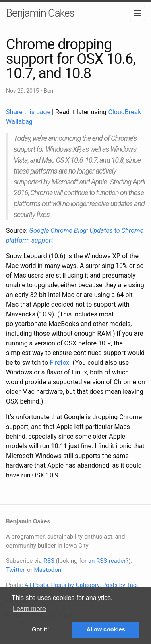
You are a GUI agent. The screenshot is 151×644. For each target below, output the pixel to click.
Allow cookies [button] (106, 629)
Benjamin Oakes (40, 13)
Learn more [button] (29, 609)
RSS (49, 561)
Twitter (15, 570)
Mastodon (48, 570)
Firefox (59, 363)
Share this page (29, 112)
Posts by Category (75, 585)
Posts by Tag (120, 585)
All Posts (36, 585)
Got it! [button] (40, 629)
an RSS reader (107, 561)
